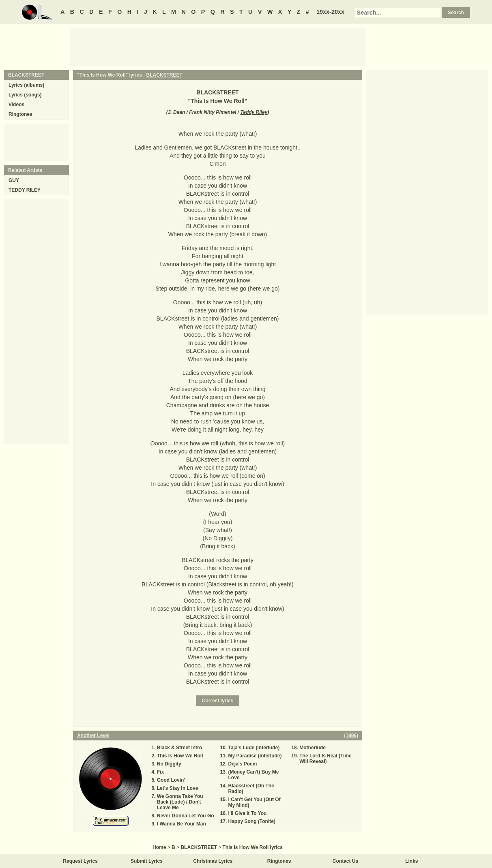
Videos (16, 105)
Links (411, 861)
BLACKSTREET (164, 75)
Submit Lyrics (147, 861)
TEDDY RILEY (25, 190)
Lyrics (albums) (26, 85)
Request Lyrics (80, 861)
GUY (14, 180)
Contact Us (345, 861)
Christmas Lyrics (213, 861)
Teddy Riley (254, 112)
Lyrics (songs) (25, 95)
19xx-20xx (330, 12)
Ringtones (20, 114)
